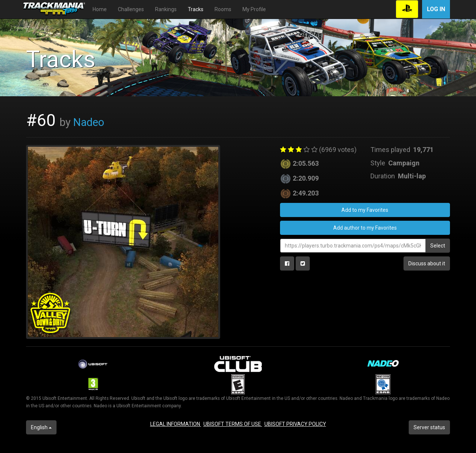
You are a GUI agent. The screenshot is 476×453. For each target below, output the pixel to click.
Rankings (166, 9)
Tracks (196, 9)
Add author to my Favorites (365, 228)
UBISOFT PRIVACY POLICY (295, 424)
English (41, 427)
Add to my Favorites (365, 210)
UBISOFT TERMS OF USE (233, 424)
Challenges (131, 9)
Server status (429, 427)
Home (100, 9)
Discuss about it (427, 263)
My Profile (254, 9)
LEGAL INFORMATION (176, 424)
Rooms (223, 9)
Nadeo (89, 122)
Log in (436, 9)
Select (438, 246)
